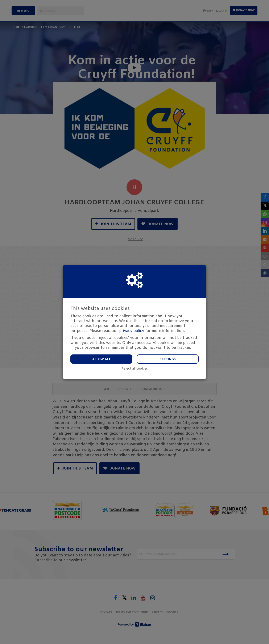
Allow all (102, 359)
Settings (168, 359)
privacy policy (132, 331)
